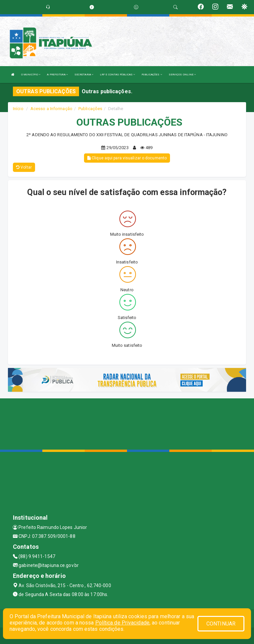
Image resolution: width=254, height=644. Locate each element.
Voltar (24, 167)
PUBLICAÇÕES (152, 75)
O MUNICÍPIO (31, 75)
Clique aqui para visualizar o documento (127, 158)
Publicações (90, 109)
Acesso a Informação (51, 109)
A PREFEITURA (57, 75)
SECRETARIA (84, 75)
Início (18, 109)
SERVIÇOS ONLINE (182, 75)
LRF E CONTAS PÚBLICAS (117, 75)
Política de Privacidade (122, 623)
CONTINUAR (221, 624)
